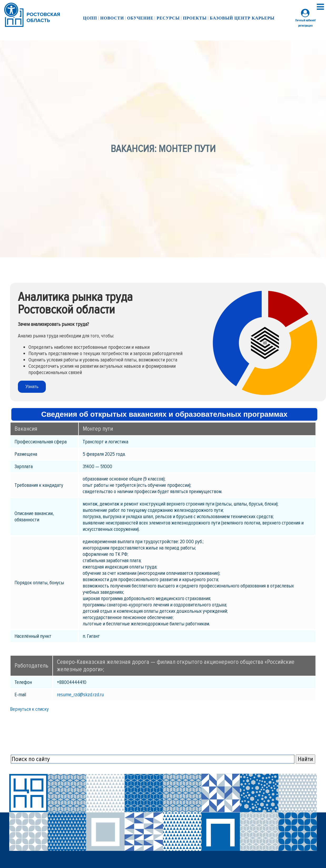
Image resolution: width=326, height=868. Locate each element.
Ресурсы (168, 18)
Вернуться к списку (29, 709)
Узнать (32, 387)
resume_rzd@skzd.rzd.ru (80, 695)
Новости (112, 18)
